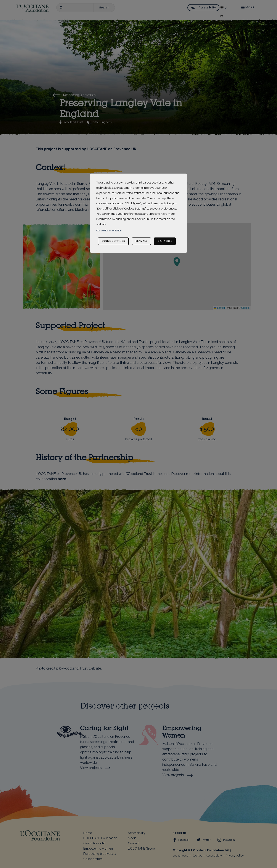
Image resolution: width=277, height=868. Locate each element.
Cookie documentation (109, 231)
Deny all (141, 241)
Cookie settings (113, 241)
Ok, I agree (165, 241)
